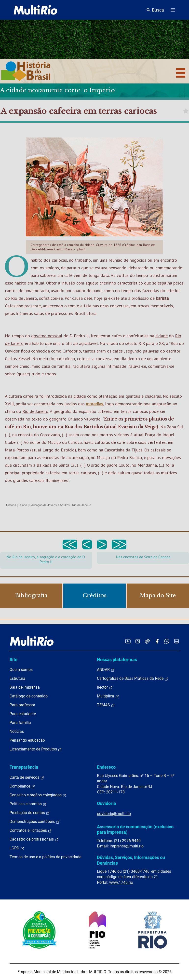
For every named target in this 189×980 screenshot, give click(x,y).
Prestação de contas (30, 813)
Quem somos (21, 670)
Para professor (22, 705)
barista (162, 298)
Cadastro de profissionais (34, 839)
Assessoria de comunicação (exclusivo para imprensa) (135, 829)
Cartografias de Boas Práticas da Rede (133, 679)
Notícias (17, 731)
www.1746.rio (121, 882)
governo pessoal (47, 336)
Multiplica (108, 696)
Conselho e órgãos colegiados (38, 795)
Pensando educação (27, 740)
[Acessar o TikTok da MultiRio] (147, 641)
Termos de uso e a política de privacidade (45, 857)
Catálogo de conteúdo (29, 696)
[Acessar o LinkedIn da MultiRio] (176, 641)
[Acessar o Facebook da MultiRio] (157, 641)
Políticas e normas (28, 804)
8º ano (23, 505)
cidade (162, 336)
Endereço (106, 767)
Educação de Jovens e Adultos (50, 505)
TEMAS (106, 705)
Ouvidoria (107, 803)
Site (13, 660)
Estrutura (17, 678)
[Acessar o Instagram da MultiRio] (138, 641)
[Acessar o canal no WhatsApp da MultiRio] (167, 641)
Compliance (22, 786)
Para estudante (23, 714)
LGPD (17, 848)
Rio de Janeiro (24, 298)
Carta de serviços (27, 777)
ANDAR (106, 670)
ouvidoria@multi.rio (114, 814)
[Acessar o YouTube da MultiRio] (128, 641)
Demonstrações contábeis (35, 822)
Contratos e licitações (31, 830)
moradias (94, 404)
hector (105, 687)
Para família (20, 723)
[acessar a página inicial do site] (35, 10)
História (11, 505)
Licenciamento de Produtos (36, 749)
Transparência (24, 767)
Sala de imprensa (25, 687)
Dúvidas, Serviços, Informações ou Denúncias (131, 860)
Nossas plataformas (117, 660)
